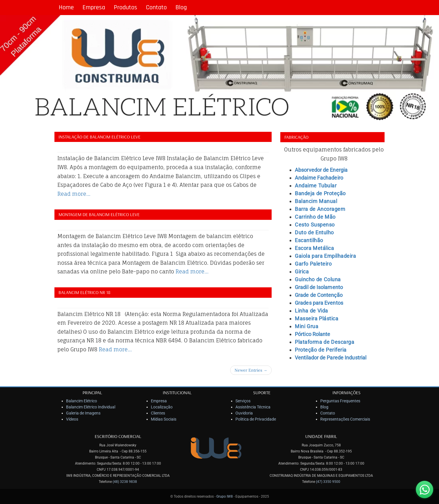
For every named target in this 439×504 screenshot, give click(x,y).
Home (66, 8)
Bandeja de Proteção (320, 193)
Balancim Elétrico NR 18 (84, 292)
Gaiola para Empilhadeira (325, 256)
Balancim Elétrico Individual (91, 407)
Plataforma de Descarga (324, 342)
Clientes (158, 413)
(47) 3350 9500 (328, 482)
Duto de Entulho (314, 232)
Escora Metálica (314, 248)
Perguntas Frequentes (340, 401)
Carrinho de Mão (315, 217)
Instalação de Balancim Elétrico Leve (99, 137)
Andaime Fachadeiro (319, 178)
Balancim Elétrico (82, 401)
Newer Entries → (251, 370)
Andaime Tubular (316, 186)
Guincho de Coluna (318, 279)
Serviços (243, 401)
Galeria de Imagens (83, 413)
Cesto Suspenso (315, 225)
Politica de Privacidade (256, 419)
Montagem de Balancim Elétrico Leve (99, 214)
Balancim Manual (316, 201)
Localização (162, 407)
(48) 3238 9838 (125, 482)
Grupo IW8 (225, 496)
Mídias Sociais (164, 419)
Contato (156, 8)
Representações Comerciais (345, 419)
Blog (181, 8)
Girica (302, 272)
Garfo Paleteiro (313, 264)
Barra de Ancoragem (320, 209)
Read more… (74, 194)
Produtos (126, 8)
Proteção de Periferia (321, 350)
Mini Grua (307, 326)
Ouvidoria (244, 413)
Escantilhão (309, 240)
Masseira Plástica (317, 318)
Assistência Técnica (253, 407)
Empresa (94, 8)
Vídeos (72, 419)
